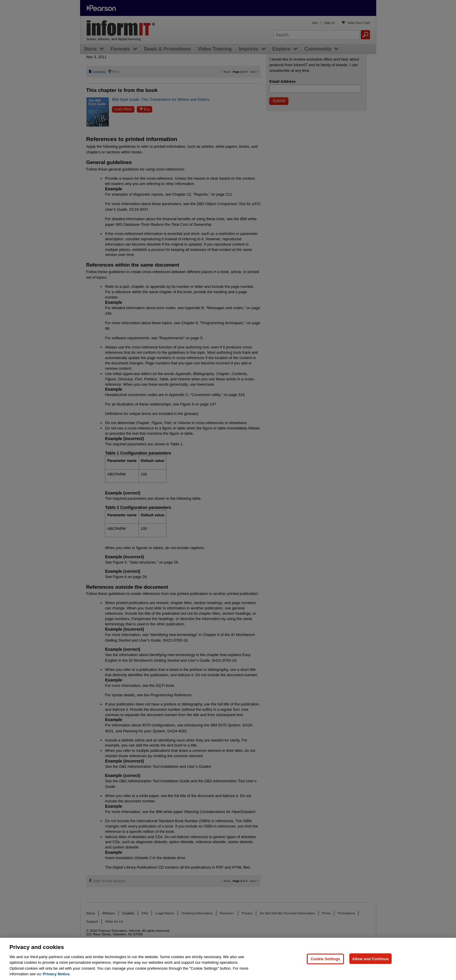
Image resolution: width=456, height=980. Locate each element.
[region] (228, 959)
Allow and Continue (371, 959)
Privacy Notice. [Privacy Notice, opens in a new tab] (57, 974)
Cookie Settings (325, 959)
